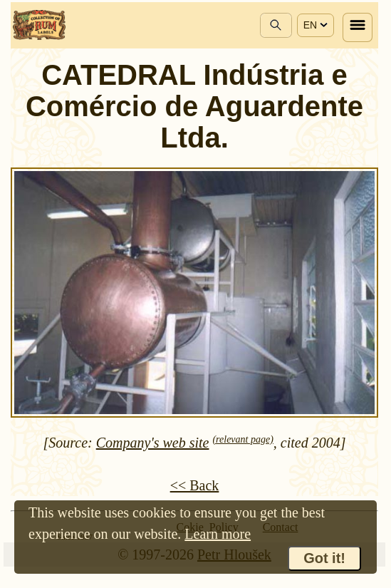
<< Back (195, 485)
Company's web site (153, 443)
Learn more (218, 534)
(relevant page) (243, 439)
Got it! (324, 558)
